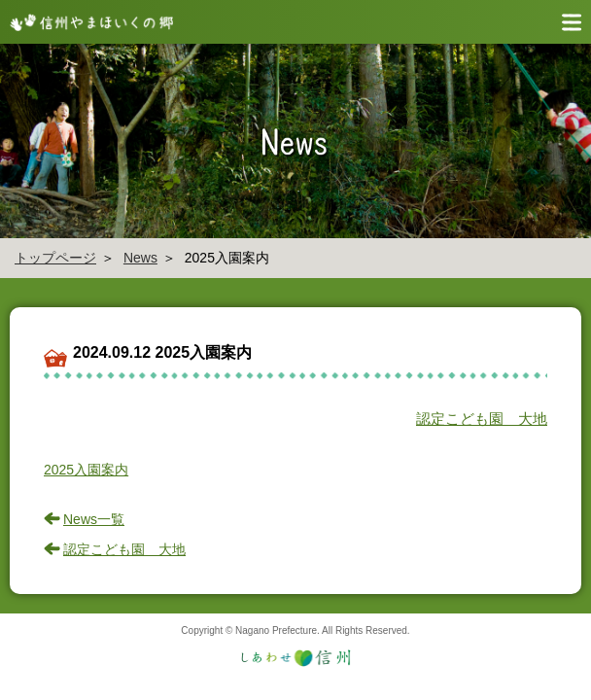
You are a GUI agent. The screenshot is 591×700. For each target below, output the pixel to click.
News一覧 (94, 519)
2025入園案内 (86, 470)
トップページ (55, 258)
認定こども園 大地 (482, 419)
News (140, 258)
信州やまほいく (87, 22)
